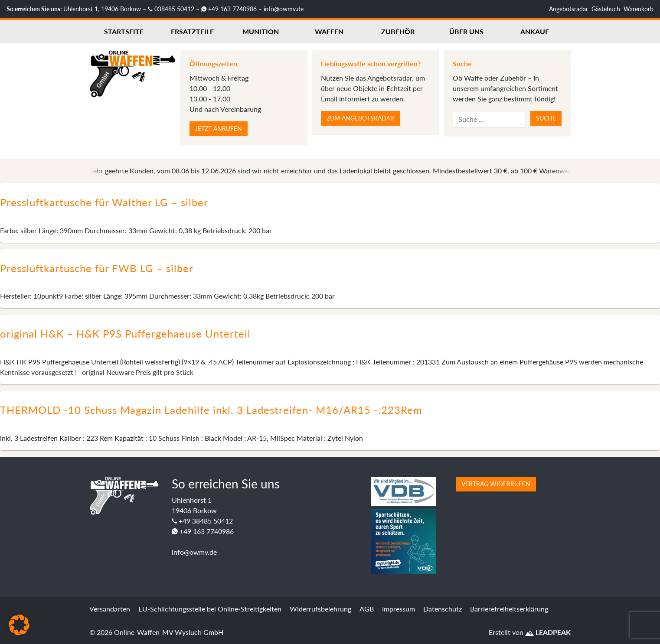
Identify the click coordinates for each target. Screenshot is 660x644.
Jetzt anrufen (219, 128)
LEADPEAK (548, 632)
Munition (261, 31)
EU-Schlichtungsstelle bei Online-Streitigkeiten (210, 609)
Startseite (124, 31)
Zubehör (398, 31)
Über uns (466, 31)
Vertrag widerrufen (496, 484)
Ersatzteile (192, 31)
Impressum (399, 609)
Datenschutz (443, 609)
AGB (367, 609)
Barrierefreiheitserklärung (509, 609)
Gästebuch (606, 9)
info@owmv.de (284, 9)
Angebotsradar (569, 9)
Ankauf (535, 31)
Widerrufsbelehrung (320, 609)
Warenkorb (639, 9)
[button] (19, 625)
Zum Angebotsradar (360, 118)
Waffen (329, 31)
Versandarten (110, 609)
